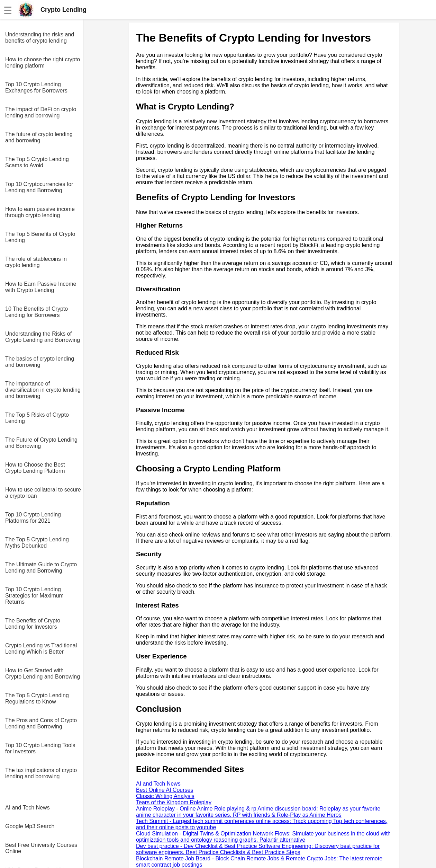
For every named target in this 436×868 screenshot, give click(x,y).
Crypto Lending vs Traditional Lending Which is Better (41, 649)
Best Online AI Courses (165, 790)
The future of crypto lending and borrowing (39, 137)
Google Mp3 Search (30, 826)
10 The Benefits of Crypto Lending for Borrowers (37, 312)
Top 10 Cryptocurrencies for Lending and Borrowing (39, 187)
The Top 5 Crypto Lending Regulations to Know (37, 698)
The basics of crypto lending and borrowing (40, 362)
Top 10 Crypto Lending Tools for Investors (40, 748)
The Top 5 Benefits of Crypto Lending (40, 237)
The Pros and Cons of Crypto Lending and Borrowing (41, 723)
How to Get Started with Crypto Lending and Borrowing (43, 674)
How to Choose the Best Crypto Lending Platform (35, 468)
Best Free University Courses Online (41, 848)
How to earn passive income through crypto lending (40, 212)
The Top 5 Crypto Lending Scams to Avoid (37, 162)
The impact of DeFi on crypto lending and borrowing (41, 112)
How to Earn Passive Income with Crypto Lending (41, 287)
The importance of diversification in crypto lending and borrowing (43, 390)
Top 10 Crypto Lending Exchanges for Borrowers (36, 87)
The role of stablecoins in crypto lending (36, 262)
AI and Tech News (28, 808)
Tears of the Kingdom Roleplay (174, 802)
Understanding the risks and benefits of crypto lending (40, 38)
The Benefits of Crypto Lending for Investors (33, 624)
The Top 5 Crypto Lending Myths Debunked (37, 543)
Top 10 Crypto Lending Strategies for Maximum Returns (34, 596)
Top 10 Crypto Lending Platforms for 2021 (33, 518)
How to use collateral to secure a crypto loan (43, 493)
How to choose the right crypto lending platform (43, 63)
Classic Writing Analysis (165, 796)
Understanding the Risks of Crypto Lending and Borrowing (43, 337)
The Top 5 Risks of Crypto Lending (37, 418)
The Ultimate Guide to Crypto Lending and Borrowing (41, 568)
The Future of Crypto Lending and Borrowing (41, 443)
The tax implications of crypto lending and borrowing (41, 773)
